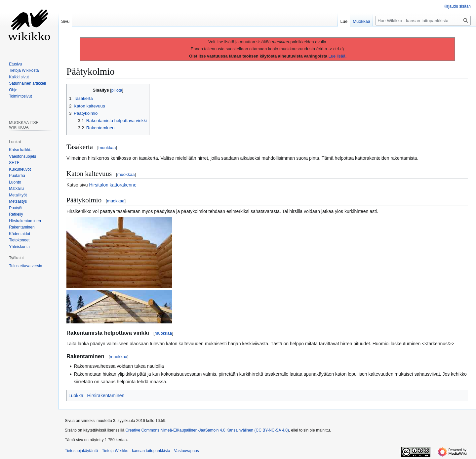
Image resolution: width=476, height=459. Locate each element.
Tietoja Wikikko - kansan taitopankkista (136, 451)
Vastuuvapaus (187, 451)
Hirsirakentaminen (106, 396)
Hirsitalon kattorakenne (113, 185)
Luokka (76, 396)
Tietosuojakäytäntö (81, 451)
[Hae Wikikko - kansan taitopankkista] (423, 21)
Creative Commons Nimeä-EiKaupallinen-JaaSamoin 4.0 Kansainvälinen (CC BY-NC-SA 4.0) (207, 430)
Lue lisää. (338, 56)
